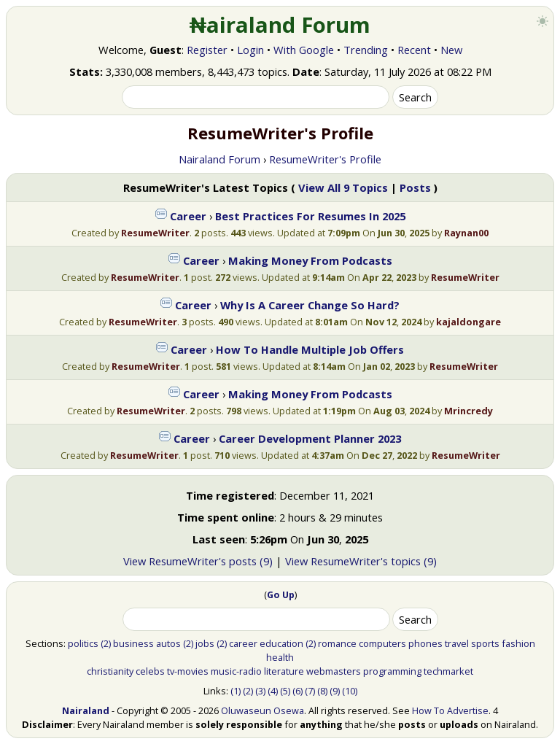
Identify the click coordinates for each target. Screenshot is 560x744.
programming (392, 671)
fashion (518, 643)
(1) (236, 691)
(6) (297, 691)
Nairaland (86, 710)
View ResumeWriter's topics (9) (361, 561)
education (281, 643)
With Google (304, 50)
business (133, 643)
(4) (273, 691)
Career (188, 216)
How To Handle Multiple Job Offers (310, 349)
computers (382, 643)
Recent (414, 50)
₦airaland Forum (280, 25)
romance (337, 643)
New (451, 50)
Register (207, 50)
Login (250, 50)
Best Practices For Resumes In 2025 (310, 216)
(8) (322, 691)
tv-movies (188, 671)
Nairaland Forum (219, 159)
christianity (110, 671)
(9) (335, 691)
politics (83, 643)
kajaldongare (468, 322)
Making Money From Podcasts (310, 260)
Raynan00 (466, 233)
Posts (415, 187)
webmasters (334, 671)
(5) (285, 691)
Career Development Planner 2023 (310, 438)
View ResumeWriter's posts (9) (198, 561)
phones (425, 643)
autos (168, 643)
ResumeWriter (155, 233)
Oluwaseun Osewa (262, 710)
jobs (205, 643)
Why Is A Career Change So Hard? (310, 305)
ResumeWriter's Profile (325, 159)
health (280, 657)
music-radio (236, 671)
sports (485, 643)
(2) (106, 643)
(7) (310, 691)
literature (284, 671)
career (243, 643)
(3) (260, 691)
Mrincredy (468, 411)
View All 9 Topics (343, 187)
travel (457, 643)
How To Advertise (450, 710)
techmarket (448, 671)
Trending (366, 50)
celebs (150, 671)
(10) (350, 691)
